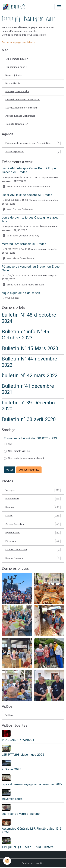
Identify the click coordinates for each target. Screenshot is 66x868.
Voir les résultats (29, 470)
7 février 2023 (12, 769)
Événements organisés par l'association (33, 143)
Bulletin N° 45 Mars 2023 (30, 349)
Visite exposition (33, 152)
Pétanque (33, 541)
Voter (10, 470)
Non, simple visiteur (19, 451)
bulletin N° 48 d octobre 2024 (29, 318)
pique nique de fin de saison (21, 293)
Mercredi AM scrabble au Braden (24, 244)
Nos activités (13, 83)
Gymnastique (33, 533)
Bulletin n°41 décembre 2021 (28, 389)
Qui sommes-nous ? (17, 59)
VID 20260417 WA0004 (18, 740)
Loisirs (33, 516)
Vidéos (9, 715)
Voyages (33, 490)
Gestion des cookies (33, 863)
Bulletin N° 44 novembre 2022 (29, 362)
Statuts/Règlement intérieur (22, 108)
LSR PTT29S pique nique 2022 (23, 755)
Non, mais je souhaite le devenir (26, 458)
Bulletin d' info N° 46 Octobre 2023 (25, 335)
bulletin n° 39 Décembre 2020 (29, 406)
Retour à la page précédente (18, 42)
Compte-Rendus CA (17, 124)
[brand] (14, 7)
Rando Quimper (33, 558)
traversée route (12, 799)
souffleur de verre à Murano (21, 814)
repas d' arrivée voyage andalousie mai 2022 (32, 784)
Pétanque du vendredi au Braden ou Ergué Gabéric (31, 269)
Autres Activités (33, 524)
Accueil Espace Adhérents (20, 116)
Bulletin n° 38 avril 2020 (29, 419)
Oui (10, 444)
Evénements (33, 499)
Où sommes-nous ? (16, 67)
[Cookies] (7, 861)
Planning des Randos (17, 91)
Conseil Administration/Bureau (23, 100)
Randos (33, 507)
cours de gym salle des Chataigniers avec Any (30, 220)
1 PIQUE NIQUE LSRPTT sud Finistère (28, 847)
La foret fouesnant (33, 550)
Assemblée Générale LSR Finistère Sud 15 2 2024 (32, 831)
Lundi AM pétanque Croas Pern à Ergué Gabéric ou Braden (29, 170)
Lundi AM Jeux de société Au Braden (27, 195)
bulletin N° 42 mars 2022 (30, 376)
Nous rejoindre (14, 75)
